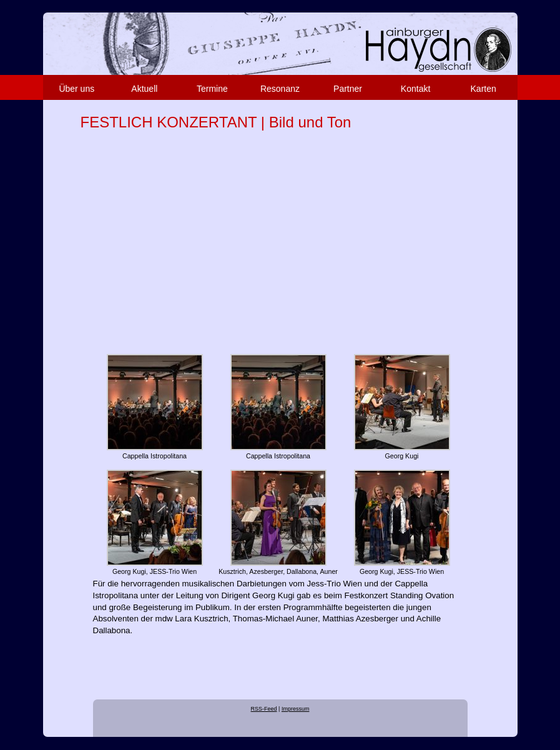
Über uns (76, 89)
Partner (348, 89)
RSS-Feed (264, 709)
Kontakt (415, 89)
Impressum (296, 709)
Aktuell (144, 89)
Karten (484, 89)
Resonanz (280, 89)
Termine (212, 89)
